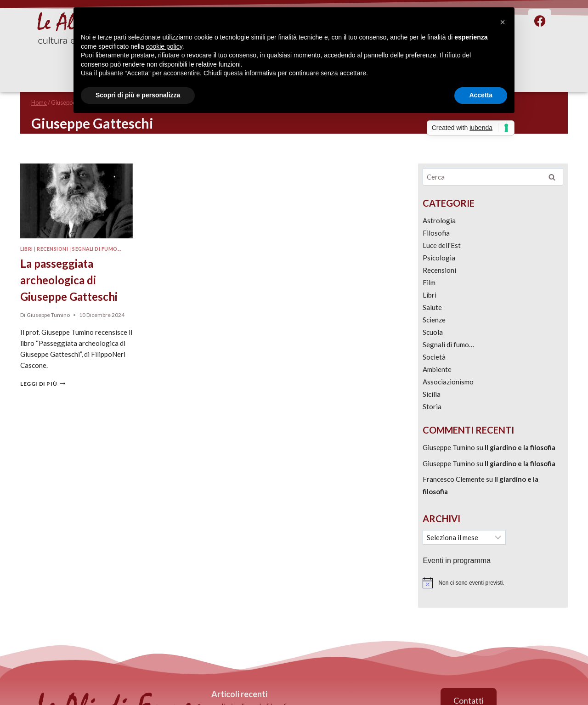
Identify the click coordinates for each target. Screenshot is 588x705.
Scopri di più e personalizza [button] (138, 95)
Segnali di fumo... (96, 249)
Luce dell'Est (442, 245)
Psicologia (439, 258)
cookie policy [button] (164, 46)
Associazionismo (448, 382)
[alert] (493, 583)
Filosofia (436, 233)
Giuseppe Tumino (48, 315)
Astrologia (439, 220)
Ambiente (437, 369)
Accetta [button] (481, 95)
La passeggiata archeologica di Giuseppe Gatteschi (69, 280)
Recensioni (52, 249)
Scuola (433, 332)
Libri (27, 249)
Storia (432, 406)
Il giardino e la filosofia (520, 447)
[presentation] (76, 201)
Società (434, 357)
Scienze (434, 320)
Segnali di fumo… (448, 344)
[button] (503, 22)
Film (429, 282)
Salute (432, 307)
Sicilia (432, 394)
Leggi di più (43, 384)
